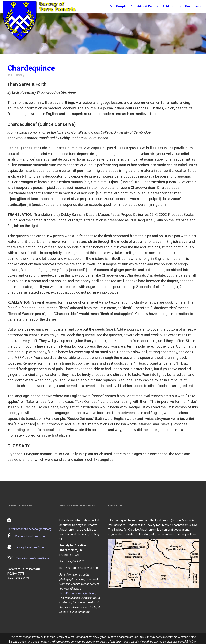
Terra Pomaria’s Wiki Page (33, 558)
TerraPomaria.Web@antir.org (78, 593)
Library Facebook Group (31, 547)
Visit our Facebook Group (31, 536)
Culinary (18, 75)
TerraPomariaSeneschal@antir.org (29, 529)
